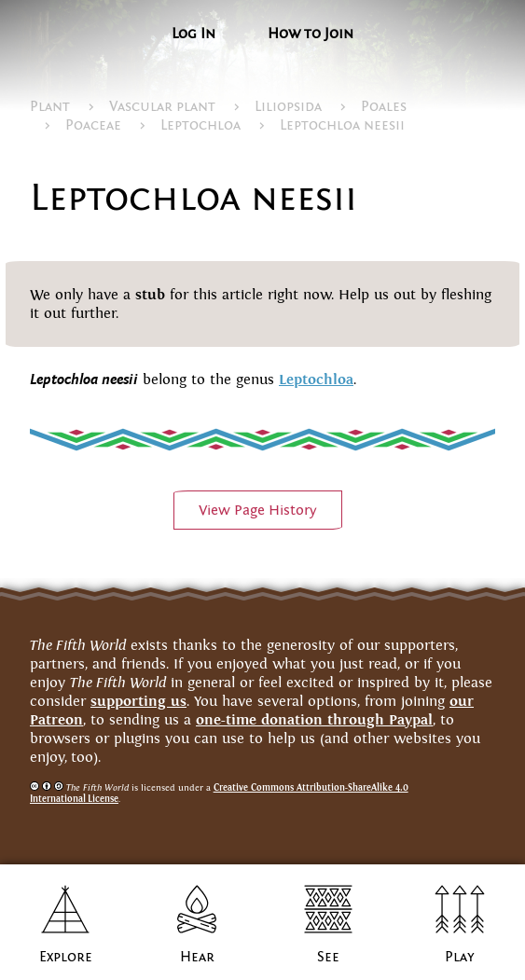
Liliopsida (288, 106)
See (328, 957)
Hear (197, 957)
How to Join (311, 34)
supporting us (138, 701)
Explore (66, 957)
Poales (384, 106)
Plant (50, 106)
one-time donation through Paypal (314, 719)
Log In (193, 34)
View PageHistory (258, 510)
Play (460, 957)
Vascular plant (162, 106)
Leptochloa (200, 125)
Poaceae (93, 125)
